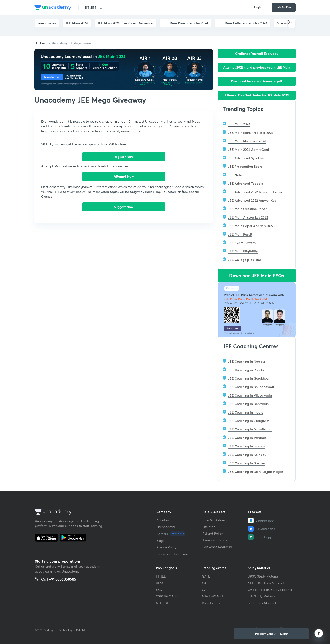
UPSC (160, 583)
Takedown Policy (215, 540)
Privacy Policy (166, 547)
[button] (291, 23)
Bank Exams (211, 603)
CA (204, 590)
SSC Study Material (262, 603)
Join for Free (284, 7)
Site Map (209, 527)
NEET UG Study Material (266, 583)
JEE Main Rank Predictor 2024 (185, 23)
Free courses (47, 23)
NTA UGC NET (213, 596)
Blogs (160, 541)
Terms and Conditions (172, 554)
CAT (205, 583)
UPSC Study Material (263, 576)
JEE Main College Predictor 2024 (242, 23)
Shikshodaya (165, 527)
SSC (159, 590)
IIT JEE (91, 7)
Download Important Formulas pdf (257, 81)
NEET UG (163, 603)
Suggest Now (124, 207)
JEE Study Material (261, 596)
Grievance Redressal (217, 547)
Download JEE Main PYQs (257, 275)
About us (163, 520)
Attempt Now (124, 176)
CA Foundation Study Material (270, 590)
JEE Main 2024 (77, 23)
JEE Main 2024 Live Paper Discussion (125, 23)
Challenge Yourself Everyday (257, 53)
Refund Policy (212, 533)
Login (258, 7)
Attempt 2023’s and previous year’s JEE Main (257, 67)
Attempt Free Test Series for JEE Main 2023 (257, 95)
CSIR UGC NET (167, 596)
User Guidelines (214, 520)
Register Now (124, 157)
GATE (206, 576)
